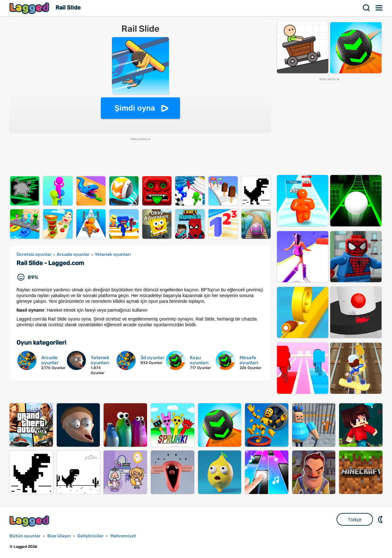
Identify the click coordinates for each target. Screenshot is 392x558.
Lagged (30, 8)
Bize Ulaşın (59, 536)
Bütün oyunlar (25, 536)
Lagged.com (30, 521)
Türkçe (355, 520)
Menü (379, 8)
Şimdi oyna (135, 108)
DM (381, 519)
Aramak (367, 8)
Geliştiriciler (90, 536)
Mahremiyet (123, 536)
